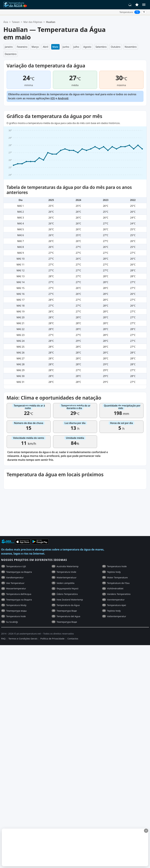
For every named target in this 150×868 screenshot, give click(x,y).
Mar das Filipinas (33, 22)
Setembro (101, 47)
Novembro (131, 47)
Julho (76, 47)
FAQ (3, 639)
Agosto (87, 47)
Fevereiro (22, 47)
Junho (66, 47)
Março (35, 47)
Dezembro (11, 54)
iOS (53, 98)
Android (63, 98)
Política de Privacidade (52, 639)
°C (137, 12)
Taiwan (16, 22)
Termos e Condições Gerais (23, 639)
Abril (46, 47)
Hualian (51, 22)
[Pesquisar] (130, 5)
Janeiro (9, 47)
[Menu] (144, 5)
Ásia (6, 22)
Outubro (116, 47)
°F (144, 12)
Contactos (73, 639)
